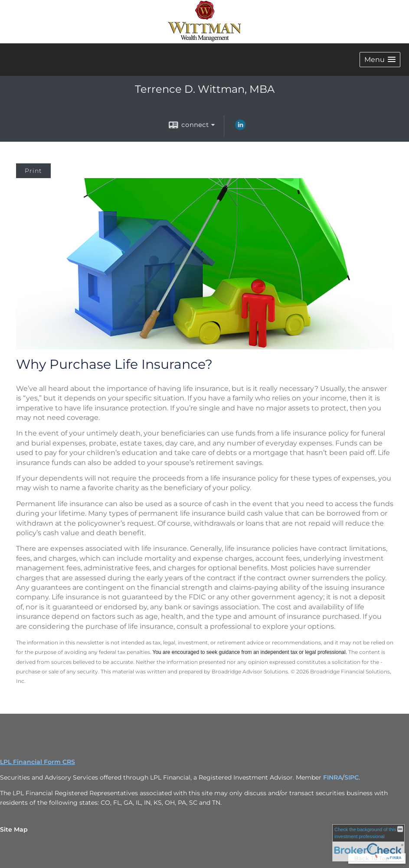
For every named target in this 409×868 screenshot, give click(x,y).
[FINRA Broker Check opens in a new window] (368, 843)
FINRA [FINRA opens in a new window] (333, 777)
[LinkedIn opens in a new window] (240, 128)
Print (33, 171)
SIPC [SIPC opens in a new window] (352, 777)
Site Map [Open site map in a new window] (14, 829)
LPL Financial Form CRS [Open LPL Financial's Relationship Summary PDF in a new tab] (38, 762)
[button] (380, 60)
